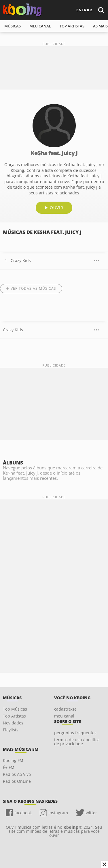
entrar (84, 10)
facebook (23, 813)
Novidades (13, 723)
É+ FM (9, 767)
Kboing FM (13, 760)
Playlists (11, 730)
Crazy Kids (21, 260)
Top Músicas (15, 709)
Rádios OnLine (17, 781)
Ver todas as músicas (33, 288)
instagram (58, 813)
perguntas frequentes (75, 733)
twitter (91, 813)
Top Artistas (14, 716)
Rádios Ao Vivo (17, 774)
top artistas (72, 26)
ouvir (57, 208)
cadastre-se (65, 709)
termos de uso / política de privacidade (77, 742)
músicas (13, 26)
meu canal (40, 26)
